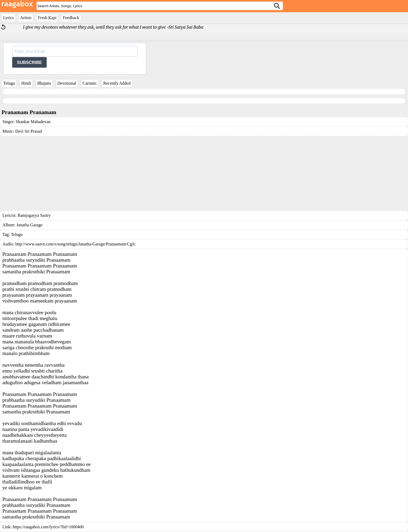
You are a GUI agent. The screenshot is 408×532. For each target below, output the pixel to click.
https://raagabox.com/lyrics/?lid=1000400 (48, 527)
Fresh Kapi (47, 18)
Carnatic (90, 83)
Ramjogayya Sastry (34, 215)
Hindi (26, 83)
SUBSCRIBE (29, 62)
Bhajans (44, 83)
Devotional (67, 83)
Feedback (71, 18)
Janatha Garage (29, 225)
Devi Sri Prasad (28, 131)
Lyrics (8, 18)
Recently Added (117, 83)
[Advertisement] (204, 174)
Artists (26, 18)
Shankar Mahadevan (33, 122)
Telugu (9, 83)
